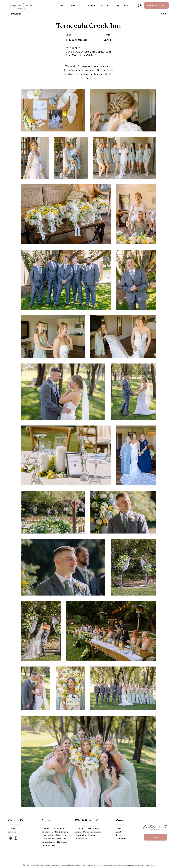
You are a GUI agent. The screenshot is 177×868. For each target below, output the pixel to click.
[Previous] (21, 14)
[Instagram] (140, 5)
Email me (12, 832)
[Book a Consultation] (156, 5)
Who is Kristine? (87, 820)
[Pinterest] (10, 838)
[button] (75, 5)
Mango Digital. (55, 865)
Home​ (118, 828)
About (46, 820)
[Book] (155, 837)
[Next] (157, 14)
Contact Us (16, 820)
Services (119, 835)
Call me (11, 828)
